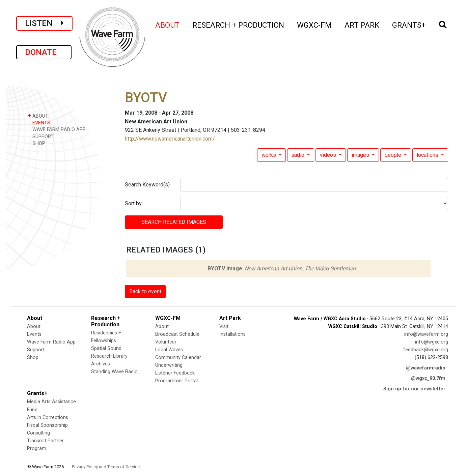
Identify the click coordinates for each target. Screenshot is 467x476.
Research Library (109, 356)
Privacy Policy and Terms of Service (106, 467)
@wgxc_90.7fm (428, 378)
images (361, 155)
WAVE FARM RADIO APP (57, 129)
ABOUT (168, 24)
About (34, 326)
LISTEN (44, 23)
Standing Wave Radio (114, 372)
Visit (224, 326)
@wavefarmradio (426, 368)
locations (428, 155)
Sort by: (134, 203)
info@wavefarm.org (426, 334)
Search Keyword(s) (147, 185)
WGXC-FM (315, 24)
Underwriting (169, 365)
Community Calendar (178, 358)
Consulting (38, 433)
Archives (101, 364)
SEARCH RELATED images (174, 222)
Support (36, 350)
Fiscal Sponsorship (47, 425)
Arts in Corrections (48, 418)
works (269, 155)
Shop (33, 358)
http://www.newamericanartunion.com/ (170, 139)
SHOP (36, 143)
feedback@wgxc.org (426, 350)
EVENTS (39, 123)
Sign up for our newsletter (414, 389)
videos (329, 155)
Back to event (145, 291)
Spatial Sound (106, 348)
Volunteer (166, 342)
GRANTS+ (409, 24)
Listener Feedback (175, 373)
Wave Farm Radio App (51, 342)
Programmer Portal (176, 381)
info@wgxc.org (432, 342)
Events (34, 334)
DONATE (44, 52)
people (394, 155)
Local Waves (169, 350)
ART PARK (362, 24)
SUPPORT (41, 136)
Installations (232, 334)
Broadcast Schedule (177, 334)
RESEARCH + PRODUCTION (239, 24)
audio (299, 155)
